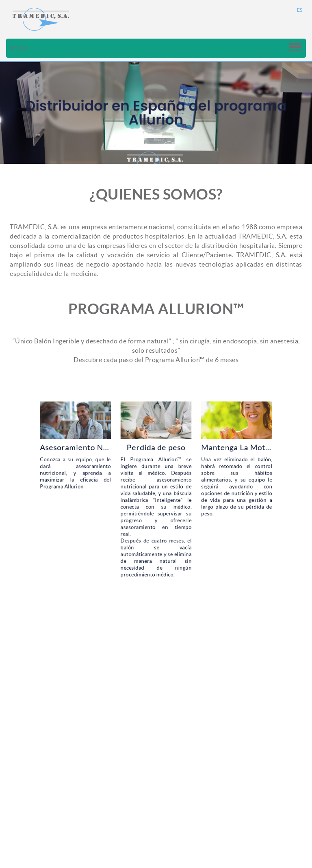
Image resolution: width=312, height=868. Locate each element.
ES (300, 10)
